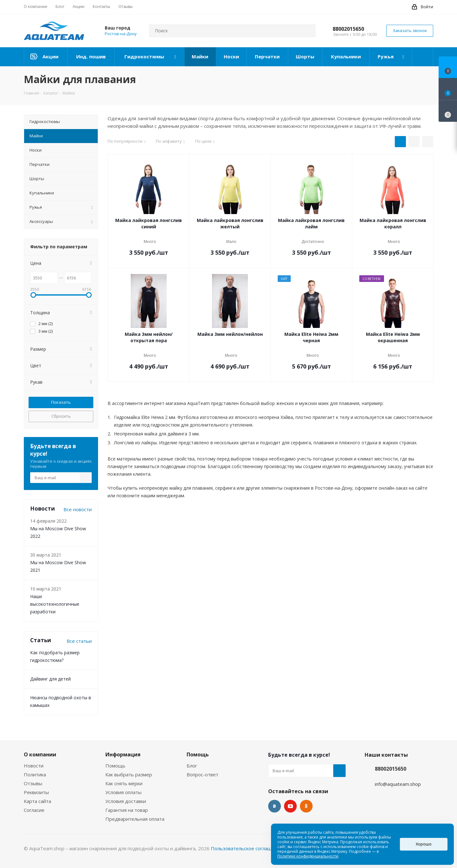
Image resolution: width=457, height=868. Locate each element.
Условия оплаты (123, 792)
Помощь (115, 766)
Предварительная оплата (135, 819)
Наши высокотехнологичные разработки (55, 604)
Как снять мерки (124, 783)
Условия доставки (126, 801)
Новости (34, 766)
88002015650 (348, 29)
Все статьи (79, 641)
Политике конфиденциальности (308, 856)
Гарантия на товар (127, 810)
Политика (35, 774)
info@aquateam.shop (398, 784)
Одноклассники (306, 806)
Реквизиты (36, 792)
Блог (192, 766)
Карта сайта (37, 801)
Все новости (78, 509)
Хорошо (424, 844)
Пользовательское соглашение (247, 848)
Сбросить (61, 416)
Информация (123, 754)
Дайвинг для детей (50, 679)
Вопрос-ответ (202, 774)
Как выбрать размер (129, 774)
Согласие (34, 810)
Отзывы (33, 783)
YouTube (290, 806)
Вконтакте (275, 806)
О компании (40, 754)
